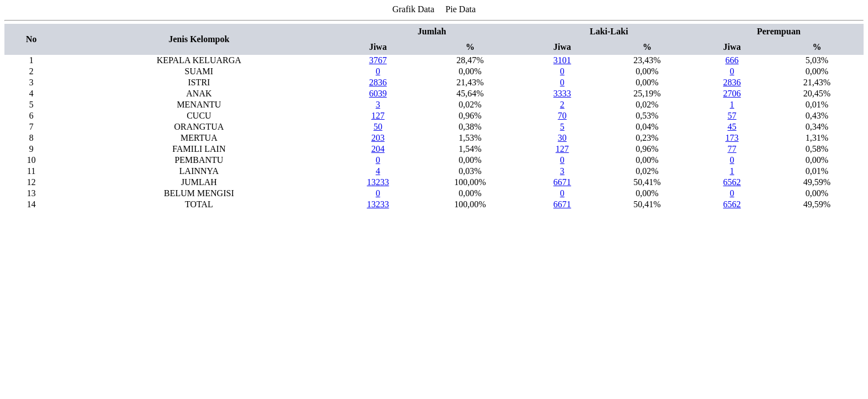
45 (732, 127)
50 (378, 127)
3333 (562, 93)
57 (732, 116)
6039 (378, 93)
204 (378, 149)
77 (732, 149)
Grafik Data (414, 9)
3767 (378, 60)
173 (732, 138)
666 (732, 60)
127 (378, 116)
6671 (562, 182)
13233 (378, 182)
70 (562, 116)
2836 (378, 82)
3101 (562, 60)
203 (378, 138)
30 (562, 138)
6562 (732, 182)
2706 (732, 93)
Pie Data (461, 9)
